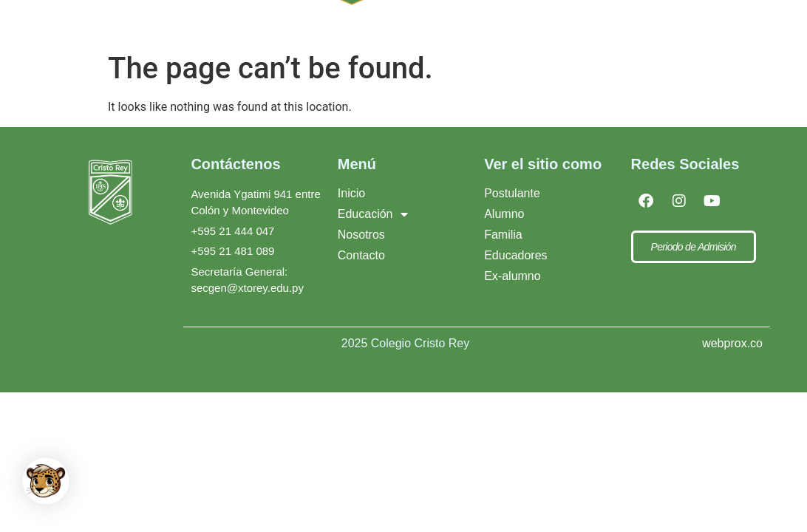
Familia (503, 235)
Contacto (361, 255)
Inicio (351, 193)
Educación (373, 214)
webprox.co (732, 343)
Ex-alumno (512, 276)
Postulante (512, 193)
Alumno (504, 214)
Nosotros (361, 235)
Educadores (515, 255)
